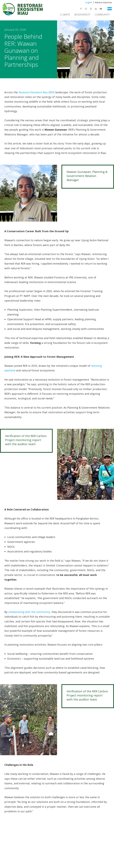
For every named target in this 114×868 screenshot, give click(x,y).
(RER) (37, 92)
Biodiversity (82, 15)
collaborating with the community (30, 612)
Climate (65, 15)
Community (102, 15)
